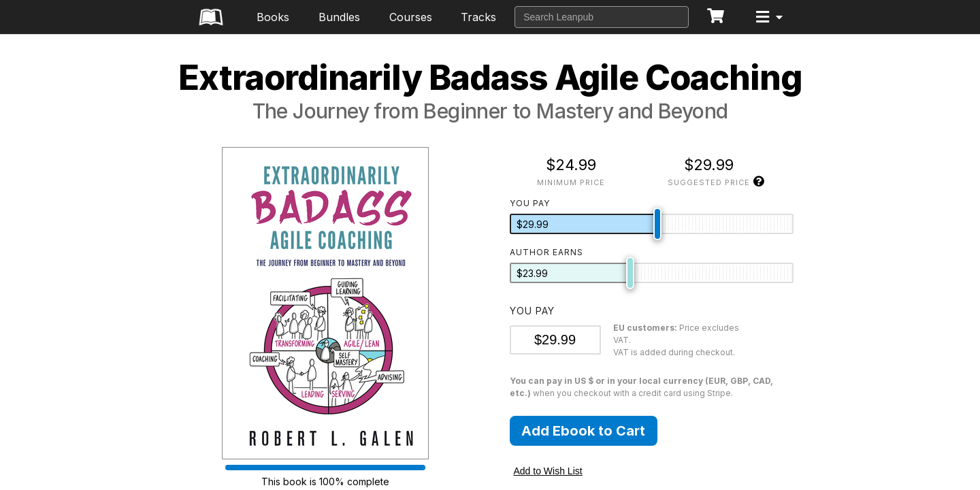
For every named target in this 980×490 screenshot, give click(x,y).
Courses (411, 17)
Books (273, 17)
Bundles (339, 17)
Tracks (478, 17)
